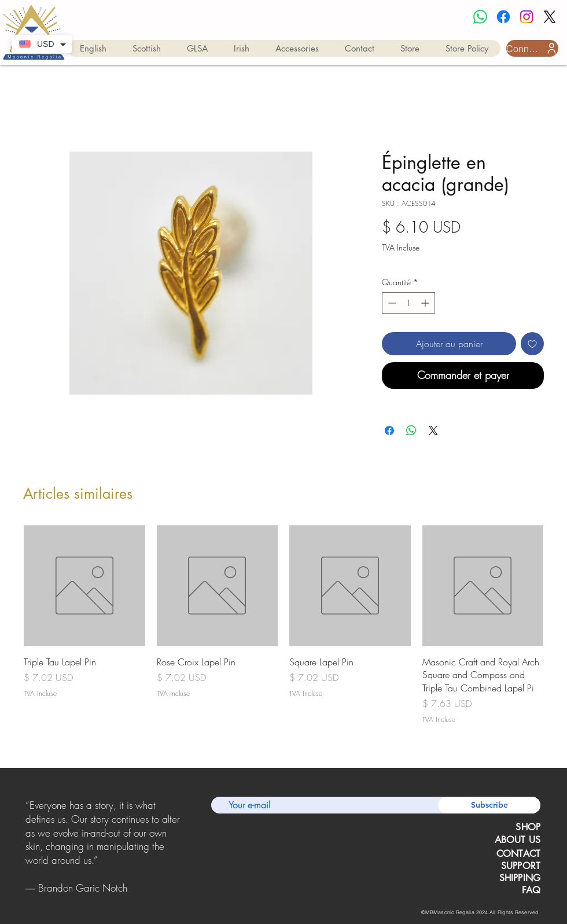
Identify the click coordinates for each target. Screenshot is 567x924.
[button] (93, 48)
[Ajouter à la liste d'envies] (532, 344)
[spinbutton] (408, 303)
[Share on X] (433, 430)
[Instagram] (526, 17)
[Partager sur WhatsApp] (411, 430)
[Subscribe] (489, 805)
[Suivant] (178, 847)
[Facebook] (503, 17)
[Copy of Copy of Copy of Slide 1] (118, 897)
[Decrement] (391, 303)
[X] (550, 17)
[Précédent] (27, 847)
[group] (283, 625)
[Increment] (426, 303)
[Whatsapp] (480, 17)
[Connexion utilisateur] (532, 48)
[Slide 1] (88, 898)
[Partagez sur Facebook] (389, 430)
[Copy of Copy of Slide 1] (104, 897)
